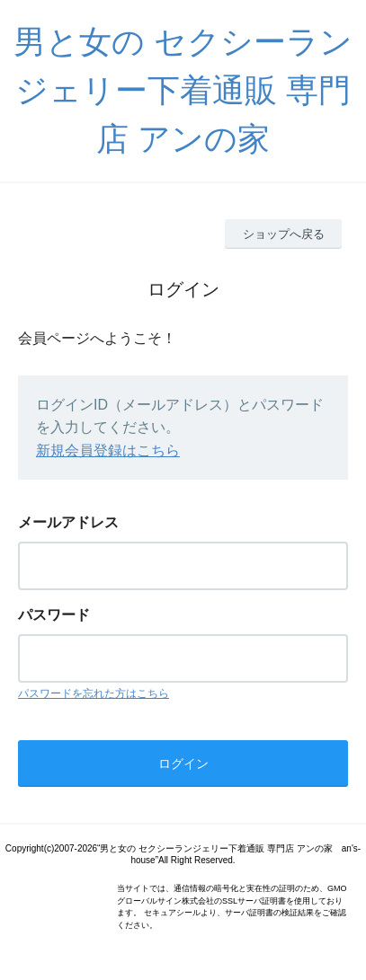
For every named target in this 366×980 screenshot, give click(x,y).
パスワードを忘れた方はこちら (94, 693)
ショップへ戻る (284, 234)
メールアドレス (68, 522)
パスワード (54, 615)
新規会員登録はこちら (108, 450)
